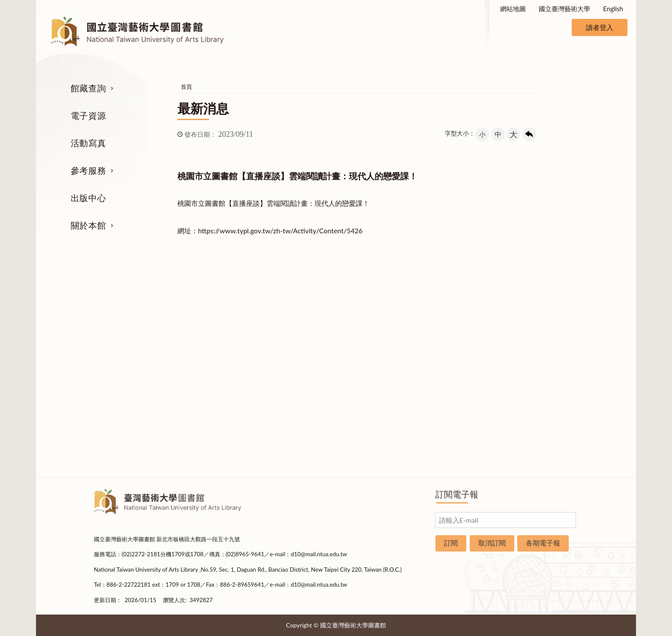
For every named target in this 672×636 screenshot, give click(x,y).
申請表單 (545, 424)
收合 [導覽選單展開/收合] (571, 267)
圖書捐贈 (545, 440)
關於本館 (88, 225)
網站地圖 (513, 9)
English (613, 9)
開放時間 (545, 392)
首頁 (186, 87)
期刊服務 (127, 311)
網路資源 (127, 359)
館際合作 (378, 327)
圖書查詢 (127, 327)
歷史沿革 (545, 344)
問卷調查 (545, 456)
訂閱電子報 (457, 494)
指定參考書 (378, 311)
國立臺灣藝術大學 (564, 9)
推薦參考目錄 (378, 376)
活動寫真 (88, 143)
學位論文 (127, 376)
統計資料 (545, 359)
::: (41, 7)
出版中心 (88, 198)
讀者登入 (600, 27)
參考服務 (88, 170)
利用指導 (378, 359)
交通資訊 (545, 408)
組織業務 (545, 311)
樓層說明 (545, 327)
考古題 (378, 344)
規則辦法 (545, 376)
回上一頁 (529, 134)
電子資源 (88, 115)
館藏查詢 (88, 88)
